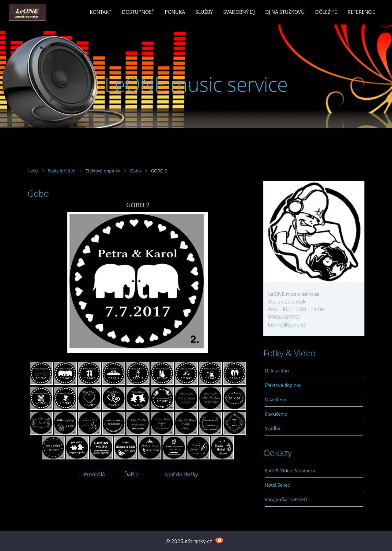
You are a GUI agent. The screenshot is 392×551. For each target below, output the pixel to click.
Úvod (33, 171)
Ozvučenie (276, 414)
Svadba (273, 428)
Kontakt (101, 12)
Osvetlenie (276, 399)
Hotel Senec (277, 485)
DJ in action (277, 371)
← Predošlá (91, 474)
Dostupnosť (138, 12)
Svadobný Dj (239, 12)
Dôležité (326, 12)
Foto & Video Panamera (290, 470)
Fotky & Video (62, 171)
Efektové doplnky (103, 171)
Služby (204, 12)
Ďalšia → (135, 474)
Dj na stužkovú (285, 12)
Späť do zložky (181, 474)
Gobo (136, 171)
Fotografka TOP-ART (286, 499)
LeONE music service (196, 84)
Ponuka (175, 12)
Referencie (361, 12)
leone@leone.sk (287, 325)
